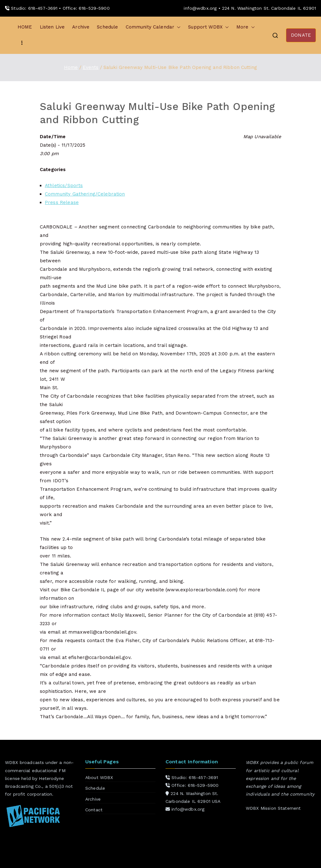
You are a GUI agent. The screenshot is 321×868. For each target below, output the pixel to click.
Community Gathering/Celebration (85, 194)
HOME (25, 27)
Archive (81, 27)
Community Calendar (153, 27)
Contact (94, 810)
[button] (177, 27)
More (246, 27)
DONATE (301, 35)
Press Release (62, 202)
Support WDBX (208, 27)
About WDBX (99, 777)
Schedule (107, 27)
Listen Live (52, 27)
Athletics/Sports (64, 186)
